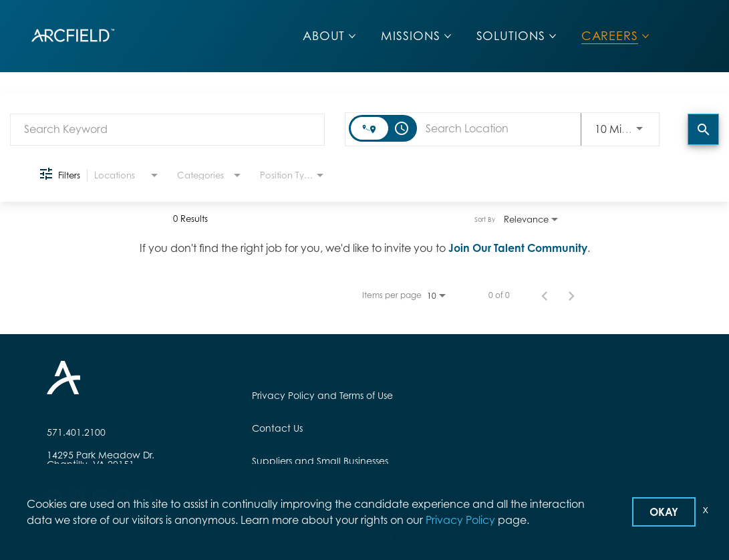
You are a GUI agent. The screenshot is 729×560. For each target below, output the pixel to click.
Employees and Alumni (305, 494)
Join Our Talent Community (518, 248)
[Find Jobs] (703, 129)
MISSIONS (410, 36)
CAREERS (610, 36)
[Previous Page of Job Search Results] (545, 295)
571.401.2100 (76, 432)
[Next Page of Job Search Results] (571, 295)
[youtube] (146, 497)
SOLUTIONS (511, 36)
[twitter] (123, 497)
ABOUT (324, 36)
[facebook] (78, 497)
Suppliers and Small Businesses (320, 461)
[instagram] (100, 497)
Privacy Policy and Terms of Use (322, 395)
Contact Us (277, 428)
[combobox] (167, 129)
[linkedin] (55, 497)
